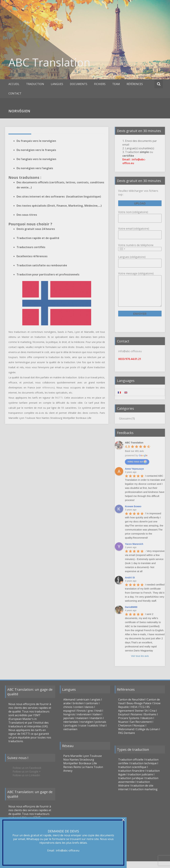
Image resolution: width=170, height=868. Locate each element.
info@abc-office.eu (68, 850)
